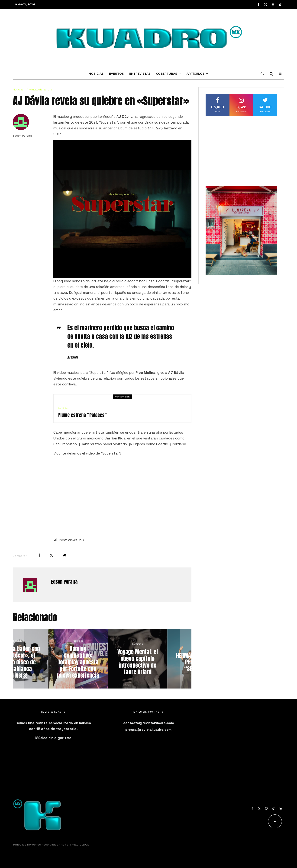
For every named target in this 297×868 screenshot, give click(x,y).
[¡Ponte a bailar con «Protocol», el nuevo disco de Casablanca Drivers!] (43, 659)
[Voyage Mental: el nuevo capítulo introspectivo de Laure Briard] (162, 659)
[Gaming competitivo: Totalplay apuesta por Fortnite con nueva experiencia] (102, 659)
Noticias (96, 74)
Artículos (195, 74)
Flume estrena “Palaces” (82, 415)
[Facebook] (258, 5)
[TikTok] (280, 5)
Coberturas (166, 74)
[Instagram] (273, 5)
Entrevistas (140, 74)
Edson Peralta (22, 136)
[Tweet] (51, 555)
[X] (266, 5)
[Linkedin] (281, 808)
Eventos (116, 74)
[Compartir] (39, 555)
